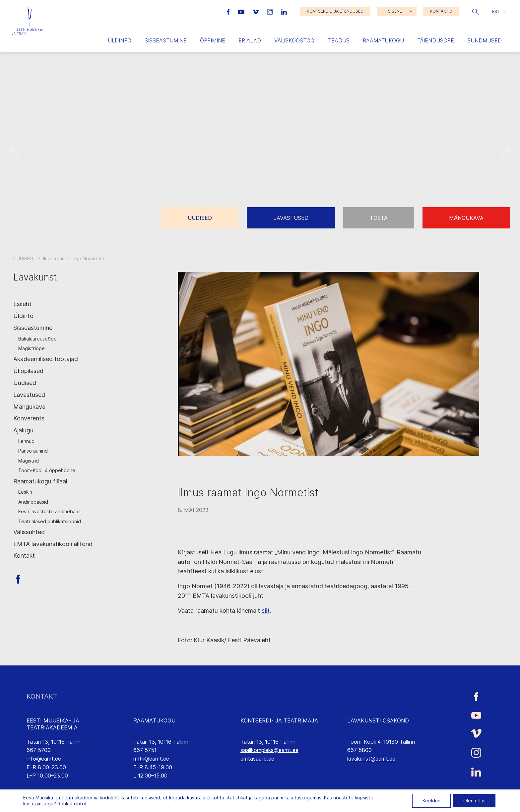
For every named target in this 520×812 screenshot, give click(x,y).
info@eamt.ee (44, 759)
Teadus (339, 40)
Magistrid (29, 461)
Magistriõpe (32, 348)
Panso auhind (33, 451)
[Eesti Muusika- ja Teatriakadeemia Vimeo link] (256, 11)
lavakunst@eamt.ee (371, 759)
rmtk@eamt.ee (151, 759)
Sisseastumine (166, 40)
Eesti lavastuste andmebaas (49, 511)
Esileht (22, 304)
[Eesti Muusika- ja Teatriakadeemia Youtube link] (242, 11)
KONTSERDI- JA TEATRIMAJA (279, 720)
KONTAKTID (441, 11)
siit (266, 611)
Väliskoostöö (294, 40)
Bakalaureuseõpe (37, 339)
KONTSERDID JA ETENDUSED (335, 11)
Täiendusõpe (436, 40)
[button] (476, 11)
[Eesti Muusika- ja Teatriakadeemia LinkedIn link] (284, 11)
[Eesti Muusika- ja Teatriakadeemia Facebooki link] (229, 11)
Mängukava (466, 218)
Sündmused (485, 40)
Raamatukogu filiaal (40, 481)
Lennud (26, 441)
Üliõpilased (28, 371)
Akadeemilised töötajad (46, 359)
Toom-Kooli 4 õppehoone (47, 470)
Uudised (200, 218)
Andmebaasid (33, 502)
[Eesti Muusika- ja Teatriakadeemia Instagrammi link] (271, 11)
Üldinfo (120, 40)
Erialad (250, 40)
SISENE (395, 11)
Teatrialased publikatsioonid (50, 521)
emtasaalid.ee (257, 759)
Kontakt (24, 556)
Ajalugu (23, 430)
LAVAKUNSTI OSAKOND (378, 720)
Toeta (379, 218)
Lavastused (291, 218)
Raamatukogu (383, 40)
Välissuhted (29, 532)
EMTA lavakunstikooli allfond (53, 544)
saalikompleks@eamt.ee (269, 750)
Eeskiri (25, 492)
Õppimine (213, 40)
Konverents (29, 418)
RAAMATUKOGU (154, 720)
